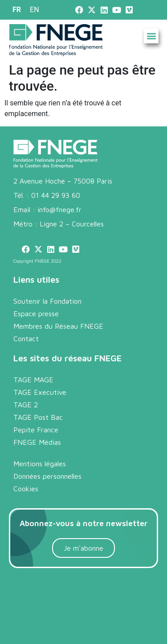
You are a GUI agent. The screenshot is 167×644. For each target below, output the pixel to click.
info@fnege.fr (59, 209)
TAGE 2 (26, 405)
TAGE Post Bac (38, 417)
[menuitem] (17, 10)
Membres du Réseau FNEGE (58, 326)
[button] (151, 36)
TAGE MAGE (33, 380)
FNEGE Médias (37, 442)
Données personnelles (47, 476)
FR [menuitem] (17, 10)
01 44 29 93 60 (56, 195)
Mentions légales (40, 464)
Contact (26, 339)
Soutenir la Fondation (47, 301)
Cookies (26, 489)
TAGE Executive (40, 392)
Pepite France (36, 430)
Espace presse (36, 314)
